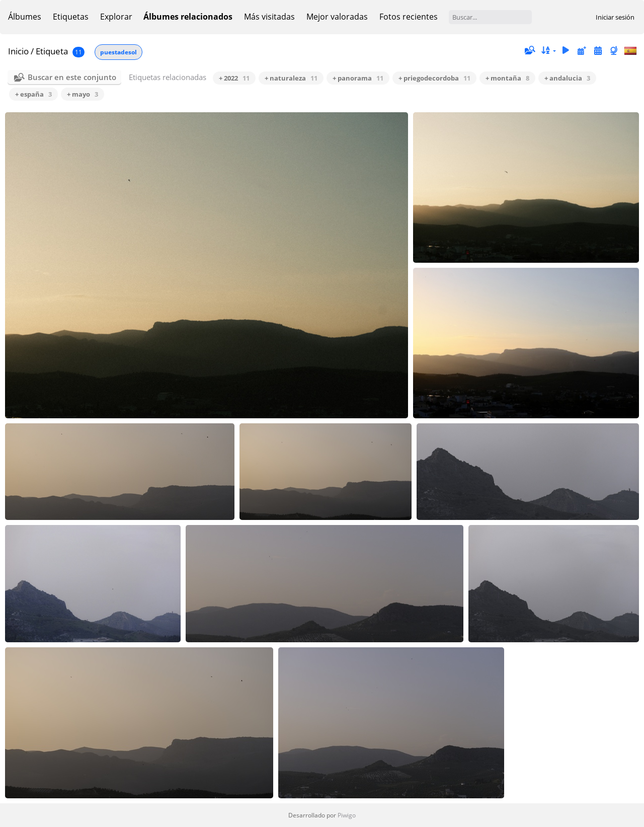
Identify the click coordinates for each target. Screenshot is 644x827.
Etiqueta (52, 51)
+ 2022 (234, 78)
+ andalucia (567, 78)
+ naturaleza (291, 78)
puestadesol (118, 52)
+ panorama (358, 78)
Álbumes (25, 17)
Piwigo (347, 815)
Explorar (116, 17)
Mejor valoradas (337, 17)
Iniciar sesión (615, 17)
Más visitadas (269, 17)
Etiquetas (71, 17)
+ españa (33, 94)
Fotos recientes (409, 17)
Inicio (18, 51)
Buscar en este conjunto (72, 77)
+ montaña (507, 78)
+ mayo (83, 94)
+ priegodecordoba (434, 78)
